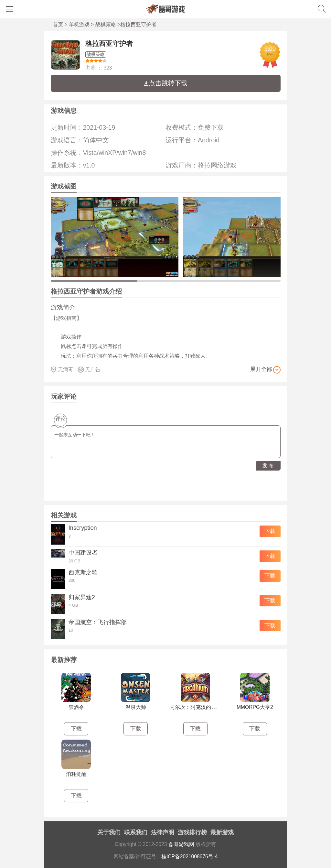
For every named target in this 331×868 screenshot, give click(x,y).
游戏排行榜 (192, 832)
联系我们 (136, 832)
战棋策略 (106, 24)
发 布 (268, 466)
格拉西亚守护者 (109, 43)
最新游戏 (222, 832)
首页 (58, 24)
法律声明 (163, 832)
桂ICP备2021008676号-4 (190, 857)
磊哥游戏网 (181, 844)
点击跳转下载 (165, 83)
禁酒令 (76, 707)
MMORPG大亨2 (255, 707)
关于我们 (109, 832)
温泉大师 (136, 707)
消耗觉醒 (76, 774)
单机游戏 (79, 24)
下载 (270, 531)
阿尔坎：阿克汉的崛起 (196, 707)
